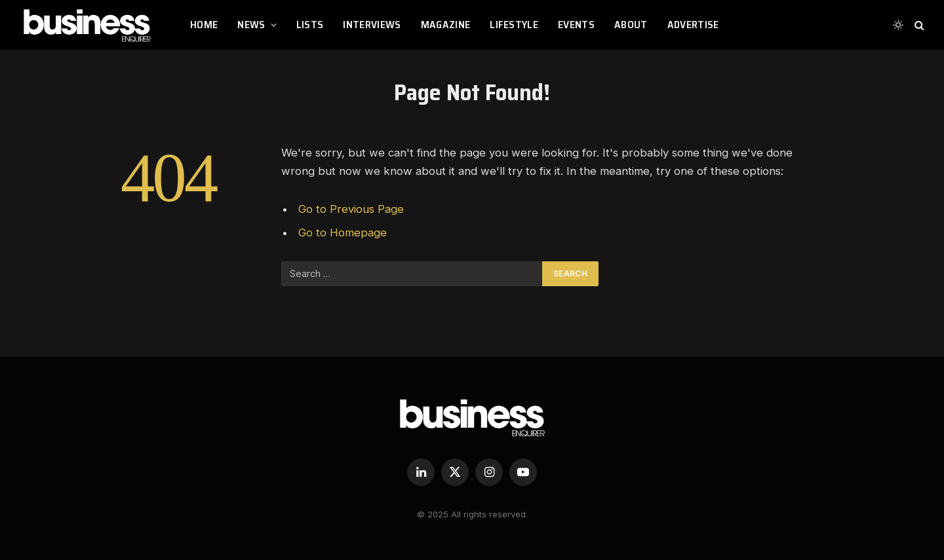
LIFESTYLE (514, 25)
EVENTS (576, 25)
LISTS (310, 25)
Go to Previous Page (351, 209)
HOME (204, 25)
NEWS (251, 25)
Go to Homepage (343, 233)
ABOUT (631, 25)
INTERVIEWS (372, 25)
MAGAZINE (446, 25)
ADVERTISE (693, 25)
